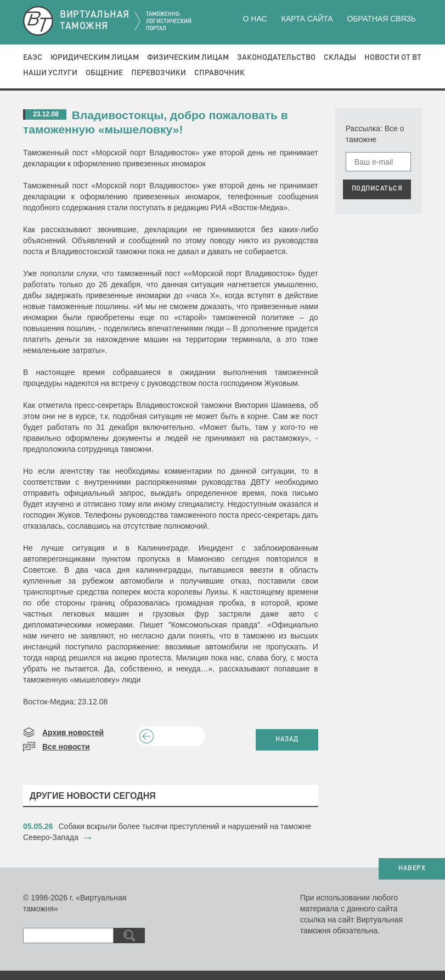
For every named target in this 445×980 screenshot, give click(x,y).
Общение (104, 73)
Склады (340, 58)
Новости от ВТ (393, 58)
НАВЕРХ (412, 869)
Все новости (66, 747)
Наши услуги (50, 73)
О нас (255, 19)
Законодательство (276, 58)
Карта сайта (307, 19)
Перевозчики (159, 73)
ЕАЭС (33, 58)
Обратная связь (382, 19)
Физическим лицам (188, 58)
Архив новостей (73, 732)
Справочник (219, 73)
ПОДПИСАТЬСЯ (377, 189)
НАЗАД (287, 740)
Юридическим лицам (95, 58)
